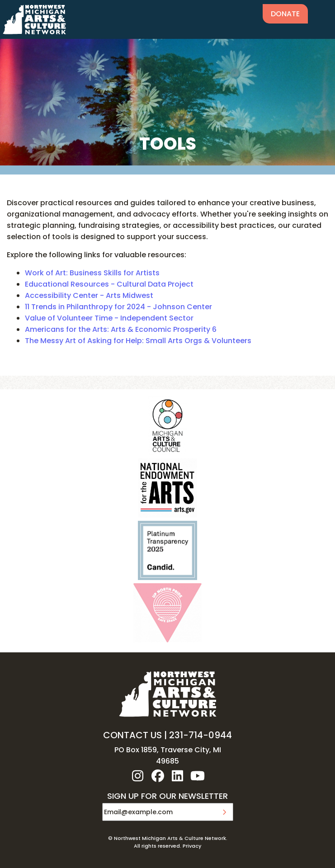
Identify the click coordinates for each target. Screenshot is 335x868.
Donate (285, 14)
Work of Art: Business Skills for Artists (92, 273)
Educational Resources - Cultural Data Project (109, 284)
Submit (224, 812)
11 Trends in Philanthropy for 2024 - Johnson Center (118, 307)
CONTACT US (132, 735)
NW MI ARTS (34, 19)
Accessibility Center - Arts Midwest (89, 295)
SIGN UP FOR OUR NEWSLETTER (167, 797)
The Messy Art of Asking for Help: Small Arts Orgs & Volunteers (138, 341)
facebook (158, 776)
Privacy (192, 846)
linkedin (178, 776)
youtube (198, 776)
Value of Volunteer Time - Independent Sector (109, 318)
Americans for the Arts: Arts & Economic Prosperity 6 (121, 329)
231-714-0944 (201, 735)
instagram (138, 776)
